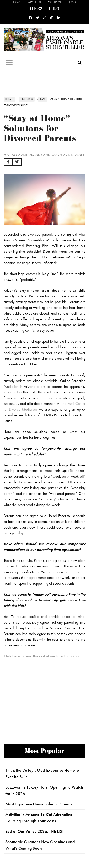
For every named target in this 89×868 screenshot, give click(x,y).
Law (43, 99)
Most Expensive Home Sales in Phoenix (39, 804)
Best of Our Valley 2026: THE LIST (35, 831)
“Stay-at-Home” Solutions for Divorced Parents (40, 130)
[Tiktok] (45, 18)
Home (17, 2)
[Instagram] (52, 18)
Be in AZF (36, 8)
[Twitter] (37, 18)
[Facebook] (30, 18)
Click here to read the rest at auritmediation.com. (43, 656)
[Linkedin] (59, 18)
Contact (54, 2)
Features (27, 99)
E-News (54, 8)
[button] (8, 162)
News (72, 2)
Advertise (35, 2)
